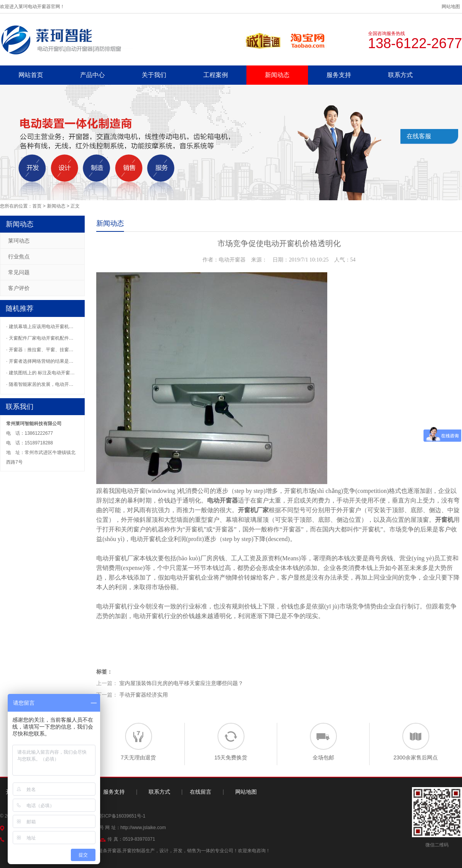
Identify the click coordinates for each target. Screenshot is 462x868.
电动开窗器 (223, 500)
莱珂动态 (19, 241)
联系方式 (400, 75)
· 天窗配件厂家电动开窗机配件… (40, 338)
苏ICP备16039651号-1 (122, 816)
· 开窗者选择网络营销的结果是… (40, 361)
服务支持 (339, 75)
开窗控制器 (134, 851)
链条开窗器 (110, 851)
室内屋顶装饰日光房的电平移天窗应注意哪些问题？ (181, 683)
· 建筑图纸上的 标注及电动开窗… (40, 373)
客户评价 (19, 288)
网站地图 (451, 7)
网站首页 (31, 75)
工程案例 (216, 75)
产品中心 (92, 75)
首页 (37, 206)
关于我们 (154, 75)
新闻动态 (277, 75)
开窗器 (224, 529)
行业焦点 (19, 256)
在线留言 (201, 792)
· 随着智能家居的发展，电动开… (40, 384)
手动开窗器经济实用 (144, 695)
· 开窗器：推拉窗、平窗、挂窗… (40, 350)
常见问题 (19, 272)
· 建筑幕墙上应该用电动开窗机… (40, 327)
